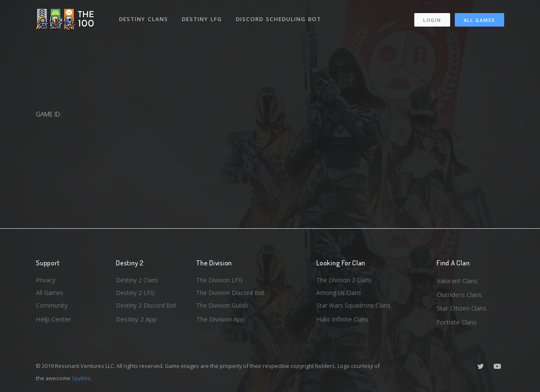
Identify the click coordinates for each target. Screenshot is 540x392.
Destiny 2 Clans (138, 281)
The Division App (220, 322)
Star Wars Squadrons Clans (355, 308)
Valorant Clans (457, 281)
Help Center (54, 322)
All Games (479, 17)
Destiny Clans (144, 16)
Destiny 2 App (136, 322)
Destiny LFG (204, 16)
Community (52, 308)
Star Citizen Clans (462, 308)
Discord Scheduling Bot (281, 16)
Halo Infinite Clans (343, 322)
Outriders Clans (459, 295)
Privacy (46, 281)
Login (432, 17)
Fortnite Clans (457, 322)
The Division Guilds (224, 308)
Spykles (82, 378)
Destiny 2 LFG (136, 295)
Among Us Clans (340, 295)
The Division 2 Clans (345, 281)
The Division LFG (220, 281)
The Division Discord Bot (232, 295)
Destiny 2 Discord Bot (148, 308)
